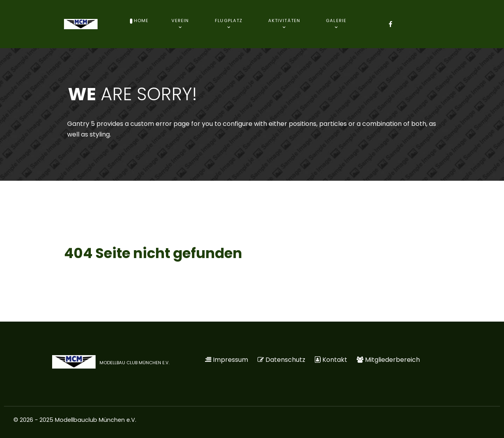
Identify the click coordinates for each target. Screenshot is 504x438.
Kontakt (335, 360)
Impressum (230, 360)
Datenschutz (285, 360)
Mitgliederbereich (392, 360)
